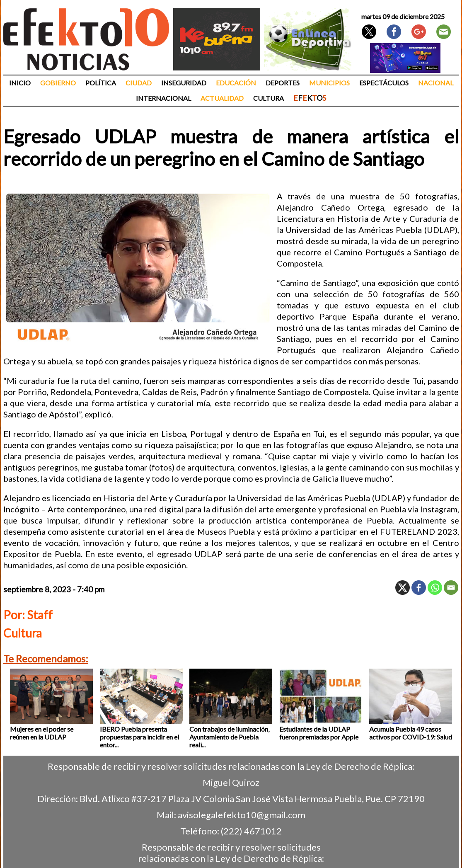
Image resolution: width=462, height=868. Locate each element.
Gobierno (58, 83)
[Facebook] (419, 588)
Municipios (329, 83)
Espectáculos (384, 83)
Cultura (268, 98)
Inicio (20, 83)
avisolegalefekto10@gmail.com (242, 815)
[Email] (451, 588)
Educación (236, 83)
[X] (403, 588)
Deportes (283, 83)
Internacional (163, 98)
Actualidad (222, 98)
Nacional (436, 83)
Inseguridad (184, 83)
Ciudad (139, 83)
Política (101, 83)
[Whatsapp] (435, 588)
